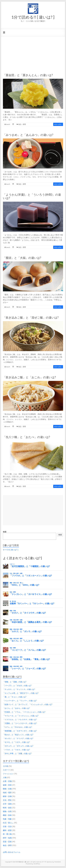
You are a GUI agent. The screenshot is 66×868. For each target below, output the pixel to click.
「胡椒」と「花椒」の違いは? (15, 682)
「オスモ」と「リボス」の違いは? (16, 742)
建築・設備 (7, 796)
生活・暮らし (8, 823)
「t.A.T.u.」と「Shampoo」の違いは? (17, 727)
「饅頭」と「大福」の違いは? (22, 258)
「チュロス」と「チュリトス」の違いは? (19, 689)
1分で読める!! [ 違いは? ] (33, 17)
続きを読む (58, 124)
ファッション (8, 774)
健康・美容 (7, 785)
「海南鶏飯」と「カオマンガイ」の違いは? (20, 731)
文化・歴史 (7, 800)
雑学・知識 (7, 838)
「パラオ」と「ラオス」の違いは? (16, 750)
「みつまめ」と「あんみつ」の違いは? (28, 135)
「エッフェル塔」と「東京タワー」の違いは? (21, 693)
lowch (8, 124)
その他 (6, 766)
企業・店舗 (7, 781)
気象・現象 (7, 819)
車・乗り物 (7, 834)
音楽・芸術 (7, 842)
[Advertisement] (33, 53)
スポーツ (6, 770)
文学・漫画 (7, 804)
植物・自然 (7, 811)
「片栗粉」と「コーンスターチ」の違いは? (20, 723)
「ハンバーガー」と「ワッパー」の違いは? (20, 701)
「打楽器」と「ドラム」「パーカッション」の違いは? (24, 712)
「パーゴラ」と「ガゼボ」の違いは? (17, 686)
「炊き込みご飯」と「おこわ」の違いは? (29, 377)
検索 (5, 532)
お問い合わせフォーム (12, 852)
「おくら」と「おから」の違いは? (16, 708)
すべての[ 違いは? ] (11, 550)
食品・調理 (22, 124)
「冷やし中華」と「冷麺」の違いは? (17, 753)
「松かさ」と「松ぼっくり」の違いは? (18, 735)
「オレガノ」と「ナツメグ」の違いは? (18, 738)
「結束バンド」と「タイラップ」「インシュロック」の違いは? (28, 704)
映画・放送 (7, 808)
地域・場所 (7, 793)
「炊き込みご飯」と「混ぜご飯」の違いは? (31, 317)
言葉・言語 (7, 826)
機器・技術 (7, 815)
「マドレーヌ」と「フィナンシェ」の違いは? (21, 716)
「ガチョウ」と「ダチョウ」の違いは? (18, 746)
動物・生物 (7, 789)
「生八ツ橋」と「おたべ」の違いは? (26, 437)
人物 (5, 777)
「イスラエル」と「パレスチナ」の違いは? (20, 720)
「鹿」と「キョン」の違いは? (15, 697)
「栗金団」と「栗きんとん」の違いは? (28, 75)
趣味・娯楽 (7, 830)
